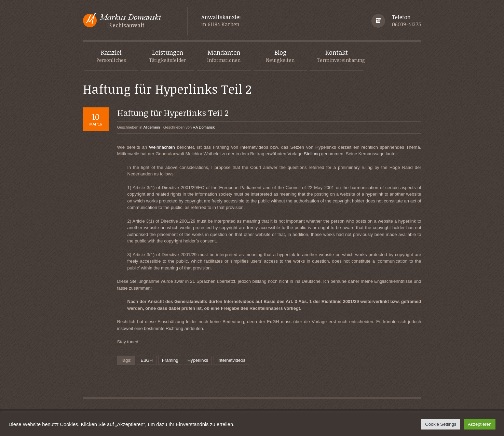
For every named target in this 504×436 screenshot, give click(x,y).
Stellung (312, 154)
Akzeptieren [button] (480, 424)
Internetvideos (231, 360)
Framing (170, 360)
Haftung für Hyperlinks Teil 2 (173, 113)
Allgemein (152, 127)
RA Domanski (204, 127)
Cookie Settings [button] (441, 424)
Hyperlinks (198, 360)
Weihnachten (162, 147)
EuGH (147, 360)
